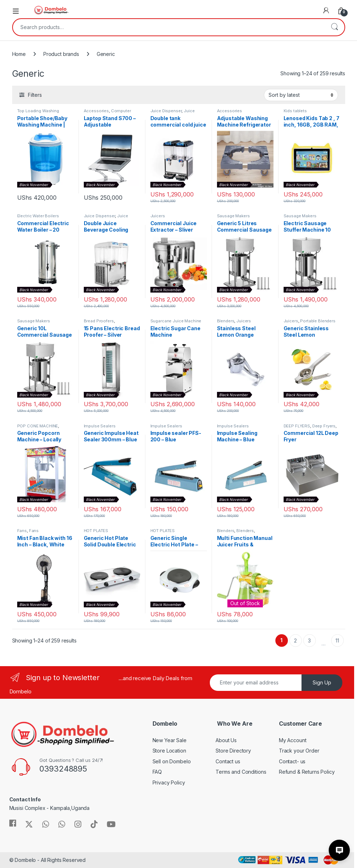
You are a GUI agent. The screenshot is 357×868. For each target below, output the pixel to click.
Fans (22, 531)
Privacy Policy (169, 782)
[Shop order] (301, 95)
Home (19, 54)
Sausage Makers (233, 216)
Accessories (96, 111)
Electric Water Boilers (38, 216)
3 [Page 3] (309, 641)
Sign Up (322, 682)
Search (334, 27)
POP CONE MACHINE (38, 426)
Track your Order (299, 751)
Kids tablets (295, 111)
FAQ (157, 772)
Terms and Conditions (241, 772)
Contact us (228, 761)
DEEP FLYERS (297, 426)
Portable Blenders (318, 321)
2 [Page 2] (295, 641)
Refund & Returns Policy (307, 772)
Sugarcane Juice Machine (176, 321)
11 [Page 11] (337, 641)
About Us (226, 740)
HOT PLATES (96, 531)
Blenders (226, 321)
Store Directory (233, 751)
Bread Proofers (99, 321)
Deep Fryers (324, 426)
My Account (293, 740)
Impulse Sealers (100, 426)
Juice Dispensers (173, 113)
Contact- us (292, 761)
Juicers (158, 216)
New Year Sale (170, 740)
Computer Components (107, 113)
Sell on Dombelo (172, 761)
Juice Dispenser (166, 111)
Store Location (169, 751)
